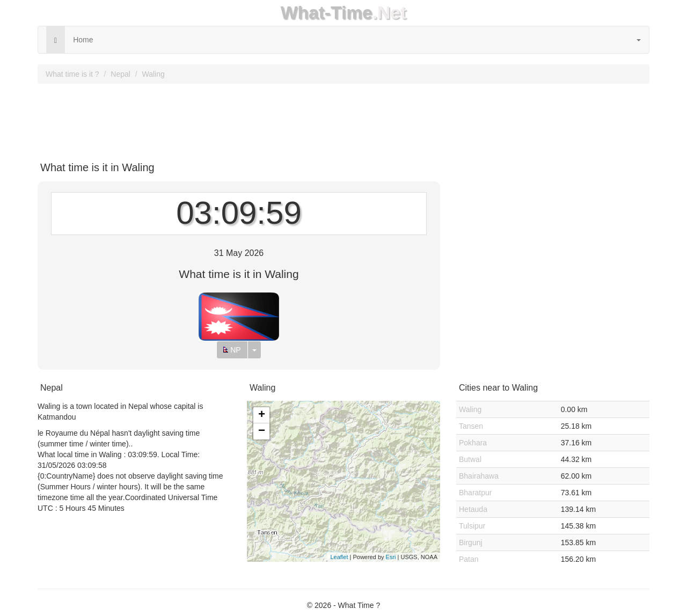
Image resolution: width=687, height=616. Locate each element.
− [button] (262, 431)
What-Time (327, 13)
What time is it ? (72, 74)
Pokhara (473, 443)
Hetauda (473, 509)
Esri (391, 557)
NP (232, 350)
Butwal (470, 459)
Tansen (471, 426)
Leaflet (339, 557)
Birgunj (471, 542)
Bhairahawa (479, 476)
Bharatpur (475, 493)
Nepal (120, 74)
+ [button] (262, 415)
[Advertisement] (343, 119)
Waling (154, 74)
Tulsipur (472, 526)
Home (83, 40)
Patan (469, 559)
